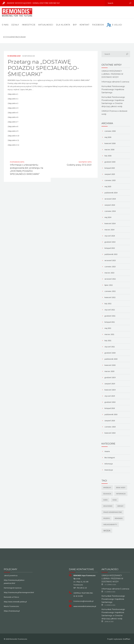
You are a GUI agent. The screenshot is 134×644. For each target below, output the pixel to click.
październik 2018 (111, 414)
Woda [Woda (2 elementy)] (107, 531)
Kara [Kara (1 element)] (105, 500)
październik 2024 (111, 193)
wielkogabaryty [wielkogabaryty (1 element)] (110, 525)
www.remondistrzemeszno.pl (85, 606)
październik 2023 (111, 254)
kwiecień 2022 (110, 297)
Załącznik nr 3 (13, 103)
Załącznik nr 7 (13, 122)
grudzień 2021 (110, 316)
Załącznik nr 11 (13, 140)
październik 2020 (111, 359)
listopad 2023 (110, 248)
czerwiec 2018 (110, 427)
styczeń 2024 (110, 236)
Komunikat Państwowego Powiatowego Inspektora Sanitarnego (113, 89)
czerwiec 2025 (110, 180)
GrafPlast (127, 639)
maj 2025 (108, 186)
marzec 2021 (109, 334)
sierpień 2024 (110, 205)
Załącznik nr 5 (13, 113)
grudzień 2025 (110, 162)
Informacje (30, 56)
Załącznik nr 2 (13, 99)
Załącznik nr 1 (13, 94)
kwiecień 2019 (110, 390)
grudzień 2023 (110, 242)
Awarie (107, 451)
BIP (75, 25)
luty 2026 (108, 156)
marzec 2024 (109, 230)
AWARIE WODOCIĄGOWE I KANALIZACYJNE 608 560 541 (30, 3)
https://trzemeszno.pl (12, 611)
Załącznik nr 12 (13, 145)
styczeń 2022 (110, 310)
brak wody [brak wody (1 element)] (121, 488)
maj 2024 (108, 217)
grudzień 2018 (110, 402)
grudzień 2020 (110, 353)
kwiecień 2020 (110, 365)
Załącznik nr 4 (13, 108)
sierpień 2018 (110, 421)
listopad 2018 (110, 408)
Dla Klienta (63, 25)
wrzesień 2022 (110, 279)
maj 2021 (108, 328)
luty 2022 (108, 304)
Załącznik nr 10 (13, 136)
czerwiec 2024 (110, 211)
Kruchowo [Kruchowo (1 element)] (108, 506)
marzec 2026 (109, 150)
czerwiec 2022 (110, 291)
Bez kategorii (110, 458)
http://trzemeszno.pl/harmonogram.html (19, 592)
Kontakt (84, 25)
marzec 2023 (109, 273)
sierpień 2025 (110, 174)
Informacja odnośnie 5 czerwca (115, 82)
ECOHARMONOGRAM (15, 37)
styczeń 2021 (110, 347)
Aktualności (46, 25)
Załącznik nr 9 (13, 131)
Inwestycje (29, 25)
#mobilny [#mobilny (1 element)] (107, 488)
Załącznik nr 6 (13, 117)
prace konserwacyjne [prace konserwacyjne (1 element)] (113, 512)
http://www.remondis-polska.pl (15, 602)
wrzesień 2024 (110, 199)
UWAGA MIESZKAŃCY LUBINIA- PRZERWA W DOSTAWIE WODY (112, 74)
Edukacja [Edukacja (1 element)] (107, 494)
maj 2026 (108, 137)
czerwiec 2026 (110, 131)
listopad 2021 (110, 322)
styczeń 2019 (110, 396)
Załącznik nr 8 (13, 126)
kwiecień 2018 (110, 433)
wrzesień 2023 (110, 260)
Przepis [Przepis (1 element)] (107, 518)
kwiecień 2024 (110, 223)
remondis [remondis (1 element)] (119, 518)
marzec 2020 (109, 371)
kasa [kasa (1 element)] (115, 500)
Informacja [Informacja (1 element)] (121, 494)
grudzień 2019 (110, 377)
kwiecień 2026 (110, 143)
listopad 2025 (110, 168)
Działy (15, 25)
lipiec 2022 (109, 285)
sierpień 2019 (110, 384)
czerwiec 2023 (110, 267)
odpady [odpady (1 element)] (120, 506)
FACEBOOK (98, 25)
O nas (5, 25)
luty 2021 (108, 340)
